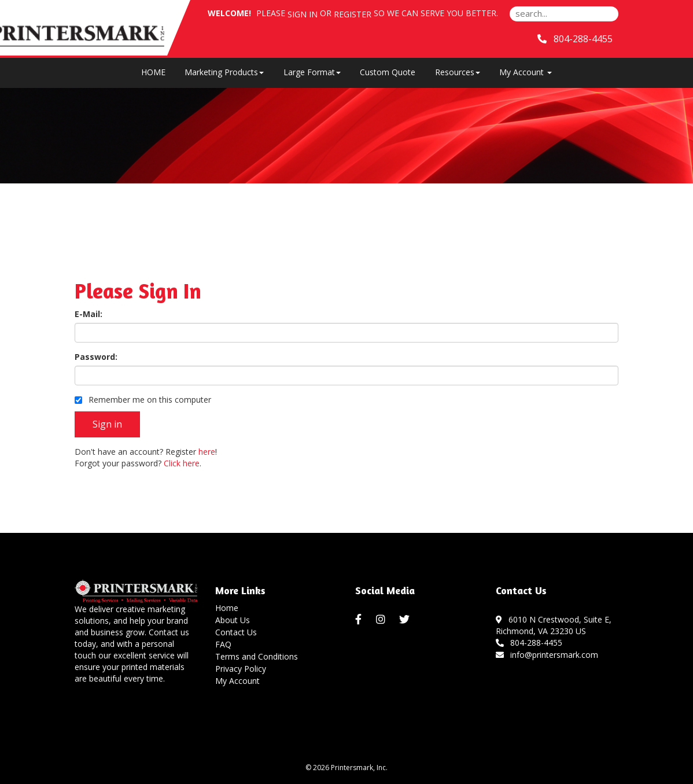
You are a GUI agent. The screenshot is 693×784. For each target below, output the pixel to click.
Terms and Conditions (257, 656)
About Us (233, 620)
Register (353, 14)
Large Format (312, 72)
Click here (182, 463)
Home (227, 608)
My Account (237, 681)
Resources (458, 72)
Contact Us (236, 632)
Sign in (303, 14)
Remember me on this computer (143, 400)
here (207, 452)
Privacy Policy (241, 669)
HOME (153, 72)
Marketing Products (224, 72)
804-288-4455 (529, 643)
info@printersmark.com (547, 655)
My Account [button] (526, 72)
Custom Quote (388, 72)
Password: (96, 357)
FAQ (223, 644)
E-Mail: (89, 314)
